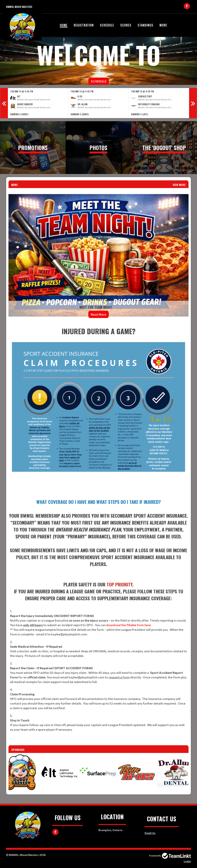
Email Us (150, 833)
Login (187, 861)
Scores (126, 25)
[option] (38, 103)
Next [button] (193, 103)
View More (179, 185)
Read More (98, 314)
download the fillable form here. (129, 625)
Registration (84, 25)
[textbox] (98, 409)
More (163, 25)
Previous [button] (4, 103)
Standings (145, 25)
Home (64, 25)
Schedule (107, 25)
